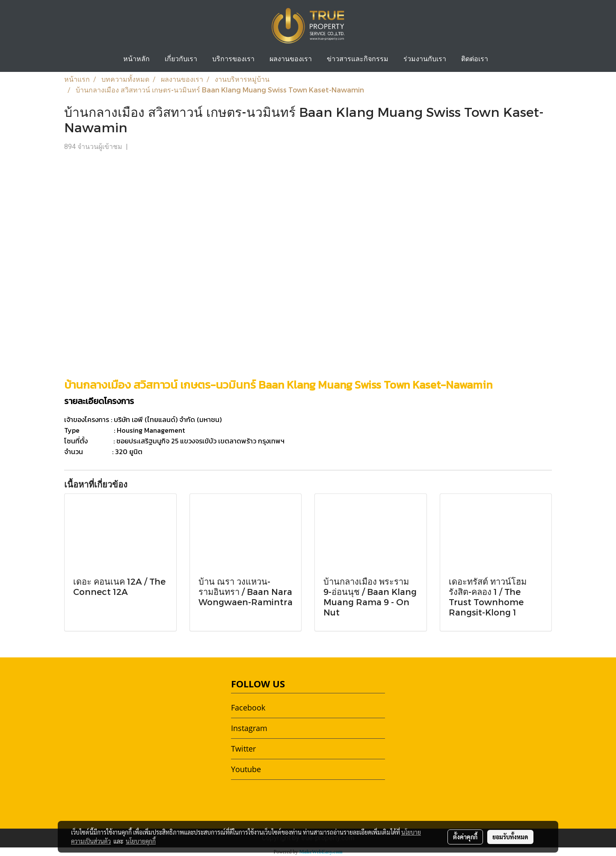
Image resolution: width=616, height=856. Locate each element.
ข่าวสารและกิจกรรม (358, 59)
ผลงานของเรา (291, 59)
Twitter (243, 749)
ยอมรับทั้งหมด (510, 837)
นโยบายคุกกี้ (141, 841)
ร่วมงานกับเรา (425, 59)
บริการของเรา (233, 59)
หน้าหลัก (136, 59)
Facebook (248, 707)
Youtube (246, 769)
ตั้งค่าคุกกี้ (465, 837)
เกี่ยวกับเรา (181, 59)
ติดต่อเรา (475, 59)
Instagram (249, 728)
